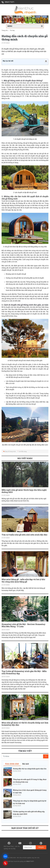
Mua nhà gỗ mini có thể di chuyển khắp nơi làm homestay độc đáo (25, 724)
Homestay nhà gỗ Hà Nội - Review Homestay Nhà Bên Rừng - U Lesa (23, 625)
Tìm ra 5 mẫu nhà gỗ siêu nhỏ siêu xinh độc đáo (24, 535)
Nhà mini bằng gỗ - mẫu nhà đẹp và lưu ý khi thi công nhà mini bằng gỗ (23, 581)
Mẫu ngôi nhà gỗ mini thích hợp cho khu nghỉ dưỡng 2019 (24, 491)
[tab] (12, 764)
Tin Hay (12, 30)
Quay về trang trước (10, 452)
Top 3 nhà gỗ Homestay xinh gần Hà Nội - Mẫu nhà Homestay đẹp (24, 672)
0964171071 (8, 2)
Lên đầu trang (22, 452)
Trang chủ (5, 30)
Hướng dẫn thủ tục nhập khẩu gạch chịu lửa (30, 769)
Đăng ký (41, 847)
